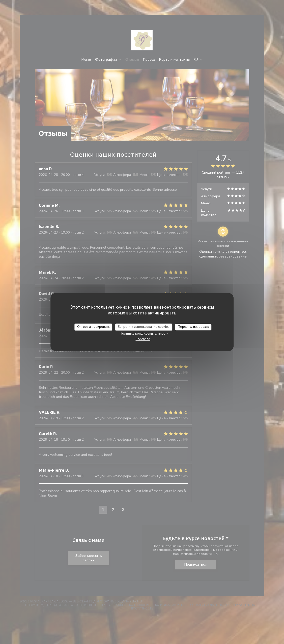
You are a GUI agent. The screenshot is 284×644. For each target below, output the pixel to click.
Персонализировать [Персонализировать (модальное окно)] (193, 327)
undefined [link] (143, 339)
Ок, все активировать (93, 327)
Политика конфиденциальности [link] (144, 334)
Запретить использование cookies (144, 327)
